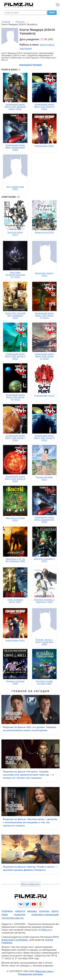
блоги (55, 911)
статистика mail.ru (13, 918)
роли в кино (47, 45)
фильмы (32, 911)
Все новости (30, 884)
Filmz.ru (46, 930)
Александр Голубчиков (15, 940)
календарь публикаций (45, 915)
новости (20, 911)
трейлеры (7, 911)
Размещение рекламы (30, 974)
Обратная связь (44, 971)
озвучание (26, 49)
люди (5, 915)
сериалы (44, 911)
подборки (20, 915)
